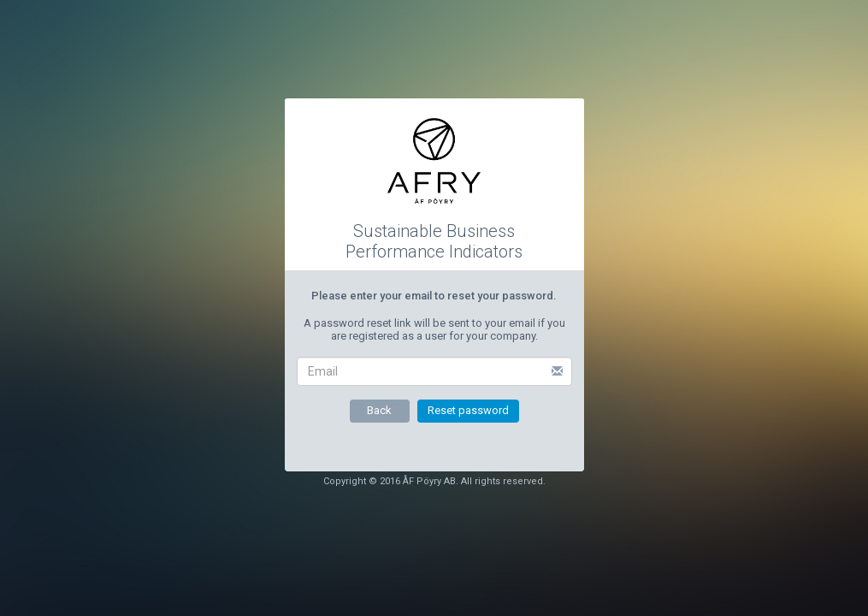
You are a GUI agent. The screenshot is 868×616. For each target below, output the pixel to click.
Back (379, 410)
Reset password (468, 410)
